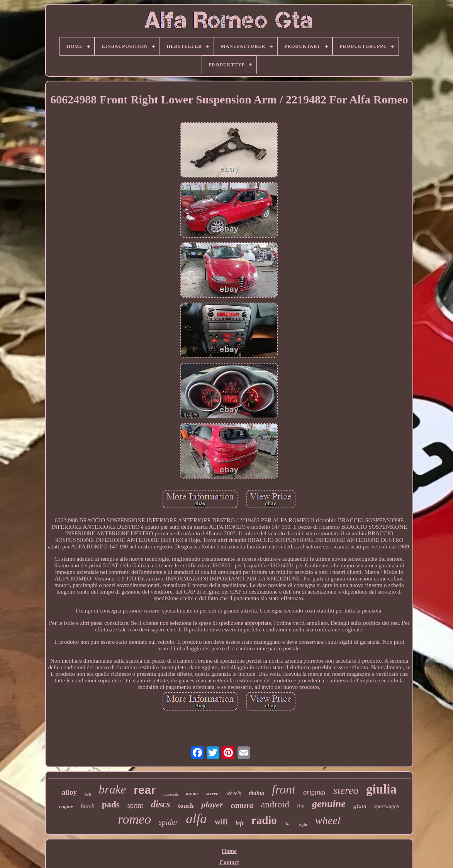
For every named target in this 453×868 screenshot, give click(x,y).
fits (301, 806)
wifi (221, 822)
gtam (360, 806)
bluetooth (171, 794)
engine (66, 806)
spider (168, 822)
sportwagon (387, 806)
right (303, 824)
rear (145, 790)
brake (113, 789)
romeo (135, 819)
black (87, 806)
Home (229, 851)
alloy (69, 792)
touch (186, 806)
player (212, 805)
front (284, 789)
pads (111, 805)
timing (256, 793)
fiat (288, 824)
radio (264, 820)
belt (88, 794)
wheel (328, 820)
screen (212, 794)
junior (192, 793)
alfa (196, 819)
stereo (346, 790)
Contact (229, 862)
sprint (135, 805)
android (275, 804)
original (314, 792)
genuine (329, 804)
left (239, 823)
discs (161, 804)
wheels (234, 793)
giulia (381, 789)
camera (242, 805)
